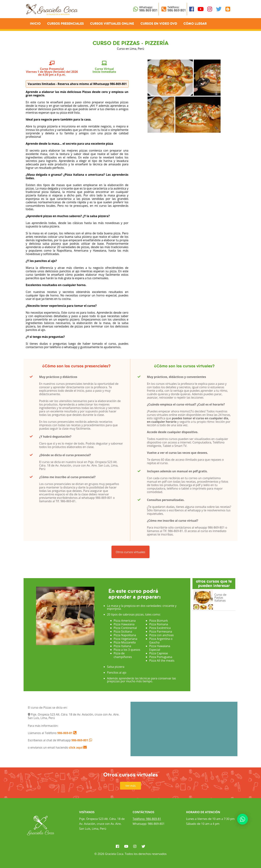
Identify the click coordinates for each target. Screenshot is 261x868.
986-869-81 (65, 733)
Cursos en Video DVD (159, 24)
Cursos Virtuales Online (112, 24)
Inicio (35, 24)
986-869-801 (80, 740)
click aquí (78, 747)
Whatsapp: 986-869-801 (149, 824)
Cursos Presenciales (65, 24)
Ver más (131, 786)
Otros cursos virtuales (131, 554)
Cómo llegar (195, 24)
